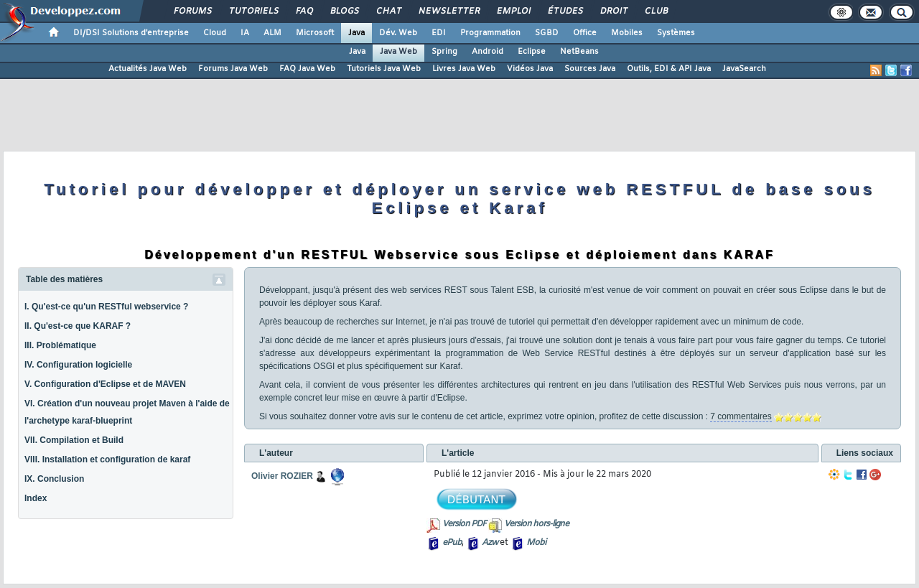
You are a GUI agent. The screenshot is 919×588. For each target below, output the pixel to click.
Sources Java (590, 69)
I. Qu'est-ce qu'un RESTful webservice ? (106, 307)
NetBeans (579, 52)
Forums (192, 11)
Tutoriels (253, 11)
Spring (444, 52)
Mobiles (627, 33)
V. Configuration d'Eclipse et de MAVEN (105, 384)
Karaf (369, 303)
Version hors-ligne (536, 524)
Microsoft (315, 33)
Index (36, 498)
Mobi (536, 543)
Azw (490, 543)
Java (356, 33)
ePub (452, 543)
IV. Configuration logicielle (78, 365)
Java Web (398, 52)
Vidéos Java (530, 69)
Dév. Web (398, 33)
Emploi (513, 11)
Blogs (344, 11)
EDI (439, 33)
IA (245, 33)
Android (488, 52)
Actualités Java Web (148, 69)
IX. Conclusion (54, 479)
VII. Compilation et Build (74, 440)
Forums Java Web (233, 69)
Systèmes (676, 33)
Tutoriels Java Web (384, 69)
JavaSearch (744, 69)
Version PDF (464, 524)
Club (656, 11)
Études (565, 11)
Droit (613, 11)
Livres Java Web (464, 69)
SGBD (547, 33)
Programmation (490, 33)
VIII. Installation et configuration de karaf (107, 459)
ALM (272, 33)
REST (456, 290)
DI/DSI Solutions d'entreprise (131, 33)
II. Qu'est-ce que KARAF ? (78, 326)
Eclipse (532, 52)
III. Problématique (60, 345)
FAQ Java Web (307, 69)
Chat (388, 11)
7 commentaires (741, 416)
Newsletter (448, 11)
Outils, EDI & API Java (669, 69)
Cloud (215, 33)
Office (585, 33)
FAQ (304, 11)
